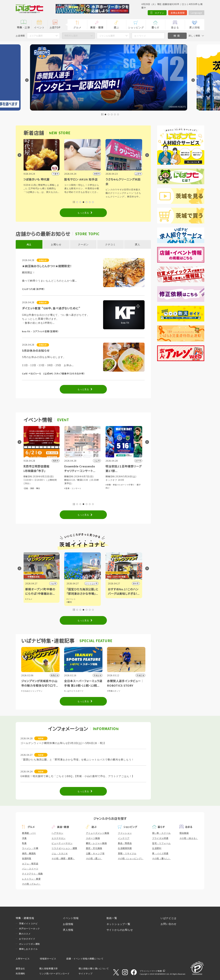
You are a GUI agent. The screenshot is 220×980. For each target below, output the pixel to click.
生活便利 (157, 848)
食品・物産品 (125, 843)
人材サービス (23, 959)
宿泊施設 (184, 833)
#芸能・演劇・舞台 (32, 488)
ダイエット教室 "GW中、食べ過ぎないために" (51, 308)
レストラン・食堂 (31, 879)
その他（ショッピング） (131, 858)
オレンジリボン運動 (29, 944)
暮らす (155, 27)
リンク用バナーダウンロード (54, 973)
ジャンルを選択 (107, 36)
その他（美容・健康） (63, 858)
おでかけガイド (27, 939)
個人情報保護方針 (49, 968)
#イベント (72, 599)
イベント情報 (71, 918)
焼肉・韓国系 (29, 853)
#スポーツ (123, 485)
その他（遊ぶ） (94, 858)
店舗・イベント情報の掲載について (85, 959)
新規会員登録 (178, 13)
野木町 (137, 583)
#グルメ (30, 599)
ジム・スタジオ (60, 853)
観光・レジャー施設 (96, 843)
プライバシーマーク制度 (151, 971)
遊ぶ (116, 27)
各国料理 (27, 858)
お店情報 (68, 924)
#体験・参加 (112, 485)
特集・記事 (24, 27)
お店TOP (55, 27)
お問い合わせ (169, 924)
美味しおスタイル (28, 949)
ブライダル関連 (160, 838)
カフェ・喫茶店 (30, 863)
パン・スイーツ (30, 869)
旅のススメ (25, 934)
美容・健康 (97, 27)
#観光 (70, 602)
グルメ (77, 27)
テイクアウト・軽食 (32, 874)
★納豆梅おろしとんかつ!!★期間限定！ (47, 266)
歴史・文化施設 (94, 848)
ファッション (125, 833)
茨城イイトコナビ (28, 923)
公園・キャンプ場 (95, 853)
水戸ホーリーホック (29, 928)
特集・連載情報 (25, 918)
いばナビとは (169, 918)
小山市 (54, 583)
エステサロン (59, 838)
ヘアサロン (57, 833)
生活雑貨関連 (125, 848)
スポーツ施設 (93, 838)
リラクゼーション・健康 (64, 848)
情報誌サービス (48, 959)
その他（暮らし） (161, 858)
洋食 (24, 838)
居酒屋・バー (29, 833)
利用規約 (20, 973)
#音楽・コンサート (74, 488)
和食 (24, 843)
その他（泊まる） (189, 838)
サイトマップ (86, 973)
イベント (39, 27)
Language (196, 13)
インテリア (124, 838)
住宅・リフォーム (161, 843)
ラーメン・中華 (30, 848)
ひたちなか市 (92, 583)
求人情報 (194, 27)
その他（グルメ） (31, 884)
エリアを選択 (36, 36)
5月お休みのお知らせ (36, 350)
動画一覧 (112, 918)
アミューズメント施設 (98, 833)
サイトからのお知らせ (120, 930)
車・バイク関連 (160, 853)
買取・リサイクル (127, 853)
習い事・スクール (161, 833)
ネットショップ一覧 (118, 924)
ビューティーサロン (62, 843)
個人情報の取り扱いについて (94, 968)
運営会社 (20, 968)
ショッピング (136, 27)
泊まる (175, 27)
